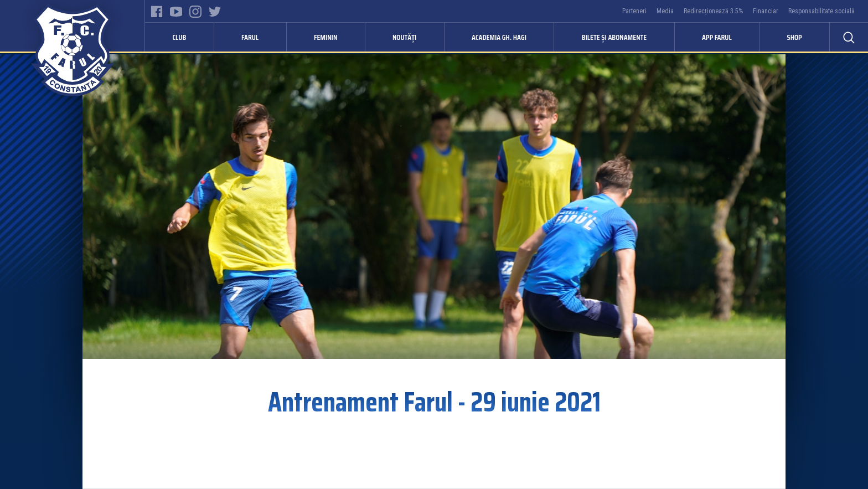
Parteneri (634, 11)
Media (665, 11)
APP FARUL (717, 37)
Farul (250, 37)
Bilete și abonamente (614, 37)
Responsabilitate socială (821, 11)
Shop (794, 37)
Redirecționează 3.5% (713, 11)
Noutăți (404, 37)
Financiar (766, 11)
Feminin (325, 37)
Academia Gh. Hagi (499, 37)
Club (180, 37)
